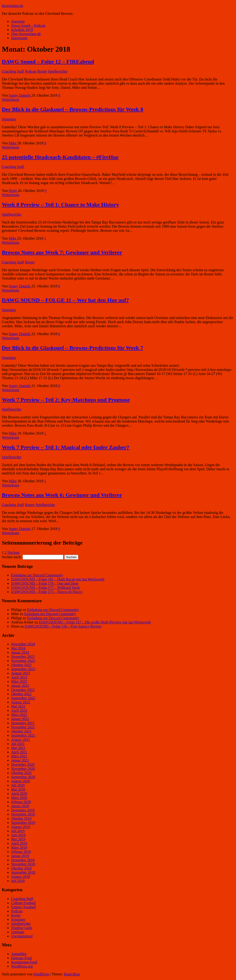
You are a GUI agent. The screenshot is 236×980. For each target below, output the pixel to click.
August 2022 (21, 702)
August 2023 (21, 673)
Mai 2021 (18, 748)
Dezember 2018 (23, 860)
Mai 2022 (18, 706)
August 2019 (21, 827)
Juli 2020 (18, 785)
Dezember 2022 (23, 690)
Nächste (13, 553)
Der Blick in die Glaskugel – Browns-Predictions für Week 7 (72, 348)
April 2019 (19, 843)
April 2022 (19, 710)
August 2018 (21, 877)
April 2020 (19, 794)
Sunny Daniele (20, 95)
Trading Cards (22, 928)
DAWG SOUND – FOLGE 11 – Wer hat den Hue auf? (65, 300)
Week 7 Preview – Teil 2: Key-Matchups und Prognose (66, 400)
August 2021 (21, 740)
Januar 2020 (20, 806)
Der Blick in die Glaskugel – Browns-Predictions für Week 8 (72, 109)
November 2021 (23, 727)
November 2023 (23, 661)
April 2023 (19, 677)
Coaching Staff (13, 71)
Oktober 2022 (21, 694)
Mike (13, 143)
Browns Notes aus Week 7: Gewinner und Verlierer (62, 252)
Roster (42, 71)
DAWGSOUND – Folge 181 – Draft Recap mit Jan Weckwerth (58, 579)
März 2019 (19, 847)
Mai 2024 (18, 648)
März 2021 (19, 756)
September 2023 (23, 669)
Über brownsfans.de (26, 34)
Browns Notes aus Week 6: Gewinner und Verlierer (62, 495)
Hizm (13, 191)
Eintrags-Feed (21, 958)
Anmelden (19, 954)
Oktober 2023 (21, 665)
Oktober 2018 (21, 868)
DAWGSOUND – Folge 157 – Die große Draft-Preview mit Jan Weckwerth (95, 622)
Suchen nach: (12, 557)
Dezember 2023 (23, 657)
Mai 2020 (18, 789)
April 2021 (19, 752)
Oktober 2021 (21, 731)
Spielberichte (58, 71)
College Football (23, 903)
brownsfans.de (13, 6)
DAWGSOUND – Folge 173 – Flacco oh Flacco (47, 592)
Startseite (18, 21)
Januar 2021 (20, 760)
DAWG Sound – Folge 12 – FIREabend (48, 62)
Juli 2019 (18, 831)
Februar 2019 (21, 852)
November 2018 (23, 864)
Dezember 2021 (23, 723)
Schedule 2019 (22, 30)
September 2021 (23, 735)
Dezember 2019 (23, 810)
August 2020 (21, 781)
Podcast (31, 71)
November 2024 (23, 644)
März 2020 (19, 798)
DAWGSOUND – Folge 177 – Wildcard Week (45, 588)
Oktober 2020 (21, 773)
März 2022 (19, 715)
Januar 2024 (20, 652)
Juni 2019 (18, 835)
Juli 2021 (18, 744)
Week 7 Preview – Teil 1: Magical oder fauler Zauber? (66, 447)
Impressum (19, 38)
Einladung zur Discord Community (37, 575)
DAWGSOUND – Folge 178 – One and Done (45, 583)
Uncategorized (22, 936)
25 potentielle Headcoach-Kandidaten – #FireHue (60, 157)
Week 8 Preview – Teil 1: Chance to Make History (60, 205)
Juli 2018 (18, 881)
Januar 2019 (20, 856)
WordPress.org (22, 966)
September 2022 (23, 698)
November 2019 (23, 814)
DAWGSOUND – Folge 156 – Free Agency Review (63, 626)
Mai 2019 (18, 839)
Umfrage (18, 932)
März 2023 (19, 681)
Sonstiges (9, 119)
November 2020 (23, 769)
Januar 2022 (20, 719)
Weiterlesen (10, 100)
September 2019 (23, 823)
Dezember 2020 (23, 764)
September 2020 (23, 777)
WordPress (41, 974)
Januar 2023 (20, 686)
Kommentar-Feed (24, 962)
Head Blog (72, 974)
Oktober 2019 (21, 818)
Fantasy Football (23, 907)
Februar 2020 (21, 802)
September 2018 (23, 872)
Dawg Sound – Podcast (28, 25)
